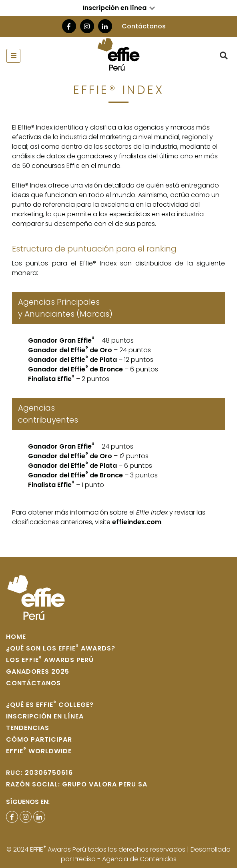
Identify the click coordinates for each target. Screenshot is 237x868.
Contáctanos (144, 26)
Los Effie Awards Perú (50, 660)
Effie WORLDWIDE (39, 751)
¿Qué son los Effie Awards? (61, 648)
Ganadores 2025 (38, 671)
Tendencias (28, 728)
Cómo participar (39, 739)
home (16, 637)
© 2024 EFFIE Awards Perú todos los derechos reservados (97, 849)
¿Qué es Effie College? (50, 705)
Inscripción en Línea (45, 716)
